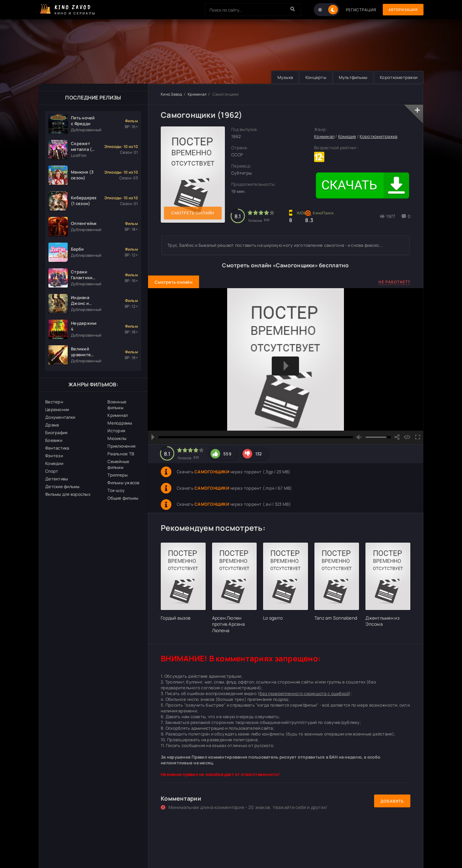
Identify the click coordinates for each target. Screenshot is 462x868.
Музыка (282, 77)
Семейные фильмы (118, 464)
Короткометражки (398, 77)
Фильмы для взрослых (68, 494)
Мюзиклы (117, 438)
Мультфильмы (351, 77)
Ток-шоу (116, 490)
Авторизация (401, 10)
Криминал (118, 415)
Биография (56, 433)
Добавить (392, 801)
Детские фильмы (63, 486)
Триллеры (118, 475)
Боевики (54, 440)
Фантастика (57, 448)
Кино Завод (171, 94)
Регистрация (357, 10)
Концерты (313, 77)
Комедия (347, 137)
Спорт (52, 471)
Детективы (57, 479)
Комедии (54, 463)
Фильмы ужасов (123, 483)
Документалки (60, 417)
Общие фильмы (123, 498)
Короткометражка (378, 137)
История (116, 431)
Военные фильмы (117, 405)
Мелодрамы (120, 423)
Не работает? (394, 282)
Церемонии (57, 409)
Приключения (121, 446)
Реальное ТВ (121, 454)
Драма (52, 425)
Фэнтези (54, 456)
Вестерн (54, 402)
